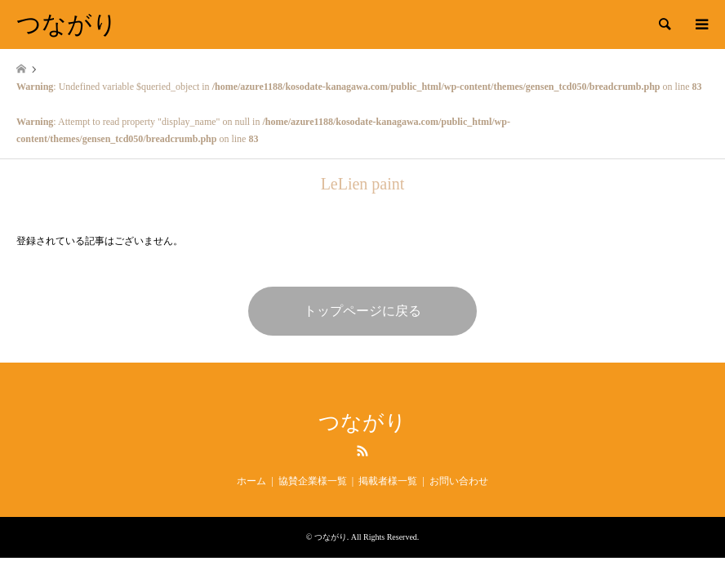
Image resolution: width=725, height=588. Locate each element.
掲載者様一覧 (388, 481)
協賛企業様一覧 (313, 481)
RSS (362, 451)
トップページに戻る (362, 311)
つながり (362, 423)
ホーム (251, 481)
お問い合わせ (459, 481)
